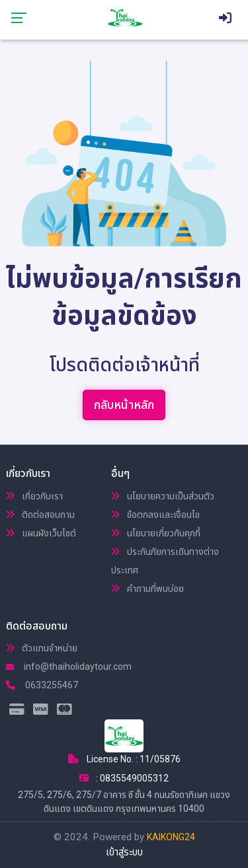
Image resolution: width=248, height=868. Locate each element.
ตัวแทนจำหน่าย (42, 648)
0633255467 (42, 685)
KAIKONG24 (171, 837)
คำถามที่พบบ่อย (147, 589)
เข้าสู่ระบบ (124, 852)
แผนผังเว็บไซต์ (41, 533)
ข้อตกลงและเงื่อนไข (155, 515)
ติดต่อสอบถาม (40, 515)
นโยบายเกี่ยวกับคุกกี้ (156, 533)
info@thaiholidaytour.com (69, 667)
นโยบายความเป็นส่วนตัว (163, 496)
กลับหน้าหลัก (124, 405)
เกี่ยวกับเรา (34, 496)
